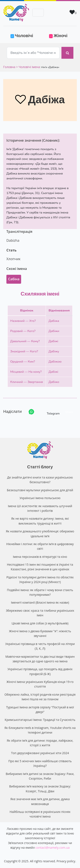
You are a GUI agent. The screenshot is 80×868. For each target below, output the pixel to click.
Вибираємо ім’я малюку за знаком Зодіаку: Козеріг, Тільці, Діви (40, 789)
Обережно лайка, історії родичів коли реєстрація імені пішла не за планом (40, 697)
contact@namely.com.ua (52, 848)
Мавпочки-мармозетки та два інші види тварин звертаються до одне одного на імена (40, 659)
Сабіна (14, 279)
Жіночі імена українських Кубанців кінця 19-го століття (40, 684)
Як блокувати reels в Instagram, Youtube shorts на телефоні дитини (40, 730)
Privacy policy (66, 861)
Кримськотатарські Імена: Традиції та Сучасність (40, 720)
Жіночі (58, 35)
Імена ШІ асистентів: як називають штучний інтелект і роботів (40, 508)
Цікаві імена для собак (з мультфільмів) (40, 623)
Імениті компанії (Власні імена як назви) (40, 602)
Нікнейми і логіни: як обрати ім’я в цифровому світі (40, 546)
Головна (10, 67)
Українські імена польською (40, 498)
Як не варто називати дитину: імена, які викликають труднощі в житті (40, 521)
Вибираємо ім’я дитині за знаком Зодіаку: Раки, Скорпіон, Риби (40, 776)
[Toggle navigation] (38, 13)
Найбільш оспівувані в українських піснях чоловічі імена (40, 814)
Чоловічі (24, 35)
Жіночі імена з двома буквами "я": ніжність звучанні (40, 633)
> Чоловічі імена (28, 67)
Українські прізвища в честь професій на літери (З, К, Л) (40, 646)
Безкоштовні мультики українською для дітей (40, 490)
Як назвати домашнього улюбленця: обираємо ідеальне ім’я (40, 534)
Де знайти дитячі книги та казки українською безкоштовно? (40, 480)
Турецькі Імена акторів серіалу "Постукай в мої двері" (40, 710)
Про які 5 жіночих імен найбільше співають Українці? (40, 763)
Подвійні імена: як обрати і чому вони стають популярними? (40, 592)
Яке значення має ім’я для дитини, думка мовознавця (40, 801)
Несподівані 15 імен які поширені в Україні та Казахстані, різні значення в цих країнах (40, 567)
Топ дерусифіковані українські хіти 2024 (40, 753)
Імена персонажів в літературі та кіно (40, 557)
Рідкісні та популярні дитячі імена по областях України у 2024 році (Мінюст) (40, 580)
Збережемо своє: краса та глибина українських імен (40, 613)
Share (69, 412)
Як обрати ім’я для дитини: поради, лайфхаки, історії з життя (40, 743)
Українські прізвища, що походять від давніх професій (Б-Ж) (40, 671)
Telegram (49, 412)
